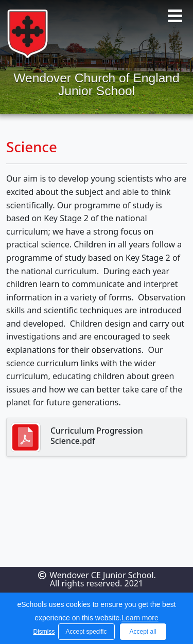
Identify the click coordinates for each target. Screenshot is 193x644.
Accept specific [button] (86, 632)
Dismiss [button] (43, 632)
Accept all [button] (143, 632)
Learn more (140, 618)
